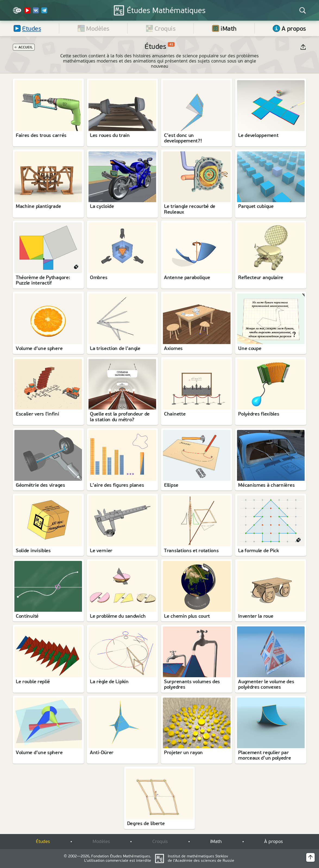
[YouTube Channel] (27, 12)
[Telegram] (44, 12)
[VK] (36, 12)
